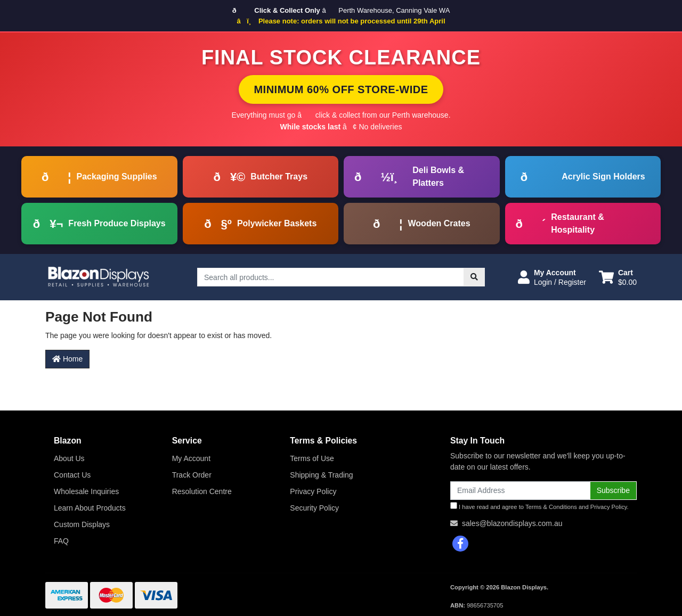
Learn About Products (90, 508)
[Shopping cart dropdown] (618, 277)
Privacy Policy (313, 491)
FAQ (61, 541)
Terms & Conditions (551, 507)
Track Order (192, 475)
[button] (552, 277)
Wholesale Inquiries (86, 491)
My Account (191, 458)
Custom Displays (82, 524)
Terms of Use (312, 458)
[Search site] (474, 277)
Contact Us (72, 475)
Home (67, 359)
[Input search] (331, 277)
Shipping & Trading (321, 475)
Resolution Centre (202, 491)
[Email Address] (520, 491)
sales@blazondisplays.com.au (512, 523)
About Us (69, 458)
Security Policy (314, 508)
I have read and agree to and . (539, 506)
